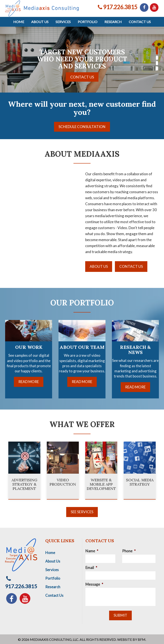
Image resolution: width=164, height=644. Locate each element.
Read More (29, 382)
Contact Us (140, 22)
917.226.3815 (118, 7)
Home (19, 22)
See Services (82, 511)
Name (92, 550)
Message (94, 584)
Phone (129, 550)
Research (113, 22)
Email (91, 567)
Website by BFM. (132, 639)
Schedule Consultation (82, 127)
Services (63, 22)
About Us (40, 22)
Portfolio (88, 22)
